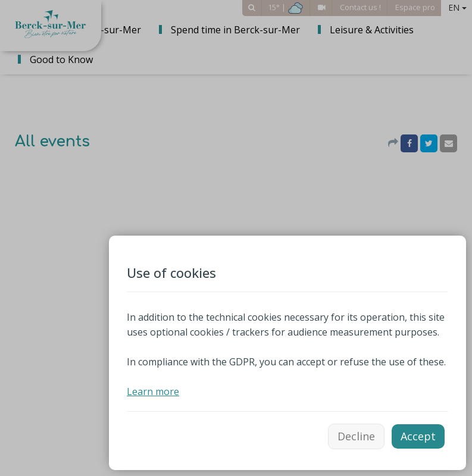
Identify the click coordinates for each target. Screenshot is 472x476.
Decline (356, 436)
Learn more (153, 392)
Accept (418, 436)
